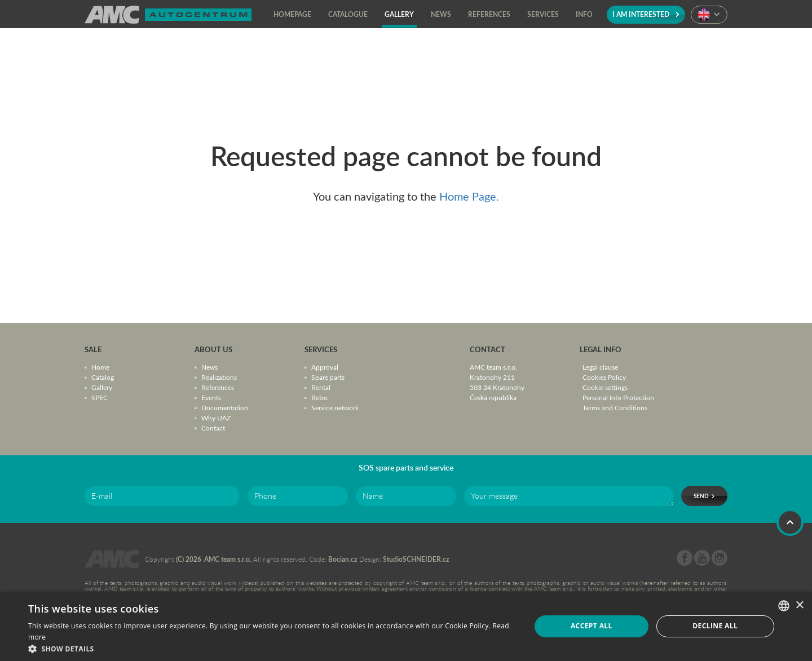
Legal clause (600, 367)
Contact (213, 428)
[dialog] (406, 626)
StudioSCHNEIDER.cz (416, 559)
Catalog (103, 377)
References (218, 387)
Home (100, 367)
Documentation (225, 407)
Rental (321, 387)
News (209, 367)
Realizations (219, 377)
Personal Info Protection (618, 397)
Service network (335, 407)
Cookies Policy (604, 377)
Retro (319, 397)
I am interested (646, 14)
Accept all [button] (592, 626)
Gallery (102, 387)
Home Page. (469, 196)
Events (211, 397)
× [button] (799, 605)
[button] (272, 648)
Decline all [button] (715, 626)
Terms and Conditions (615, 407)
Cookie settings (605, 387)
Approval (325, 367)
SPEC (100, 397)
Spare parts (328, 377)
